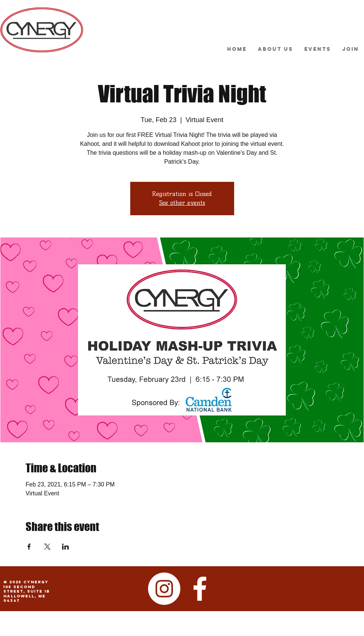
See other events (182, 203)
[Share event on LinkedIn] (65, 547)
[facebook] (200, 589)
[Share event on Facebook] (29, 547)
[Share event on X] (47, 547)
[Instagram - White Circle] (164, 589)
